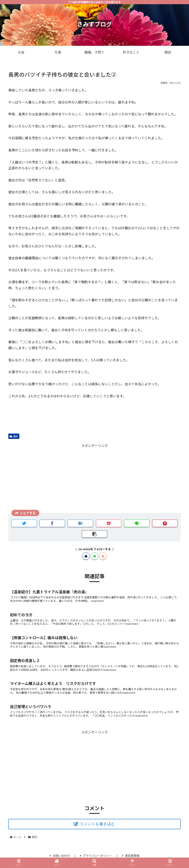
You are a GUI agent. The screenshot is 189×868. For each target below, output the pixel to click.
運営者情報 (131, 856)
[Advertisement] (94, 478)
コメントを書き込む (97, 824)
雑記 (14, 436)
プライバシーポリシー (96, 856)
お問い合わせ (60, 856)
